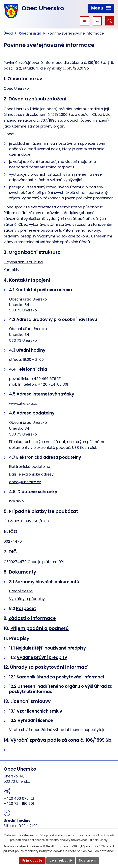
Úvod (8, 33)
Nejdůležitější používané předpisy (51, 648)
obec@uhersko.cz (25, 482)
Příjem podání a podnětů (39, 628)
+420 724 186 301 (53, 384)
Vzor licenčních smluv (39, 711)
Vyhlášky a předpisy (27, 599)
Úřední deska (21, 591)
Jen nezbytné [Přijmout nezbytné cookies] (61, 860)
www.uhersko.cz (23, 403)
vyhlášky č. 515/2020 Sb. (68, 68)
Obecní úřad (30, 33)
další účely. (100, 840)
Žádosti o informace (32, 618)
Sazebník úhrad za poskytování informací (60, 677)
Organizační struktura (23, 262)
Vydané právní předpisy (42, 657)
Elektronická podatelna (30, 467)
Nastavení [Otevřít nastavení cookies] (87, 860)
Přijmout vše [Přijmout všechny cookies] (32, 860)
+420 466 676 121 (46, 379)
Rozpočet (26, 608)
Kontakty (11, 270)
